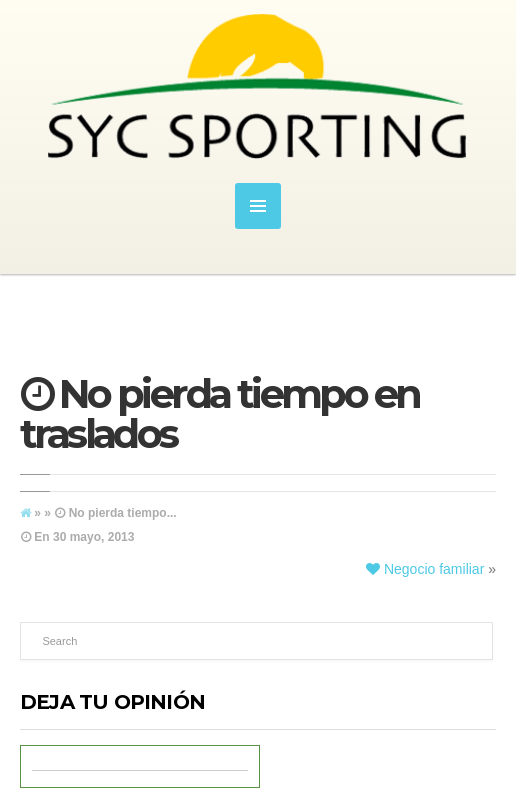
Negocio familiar (425, 569)
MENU (258, 206)
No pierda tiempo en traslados (219, 413)
